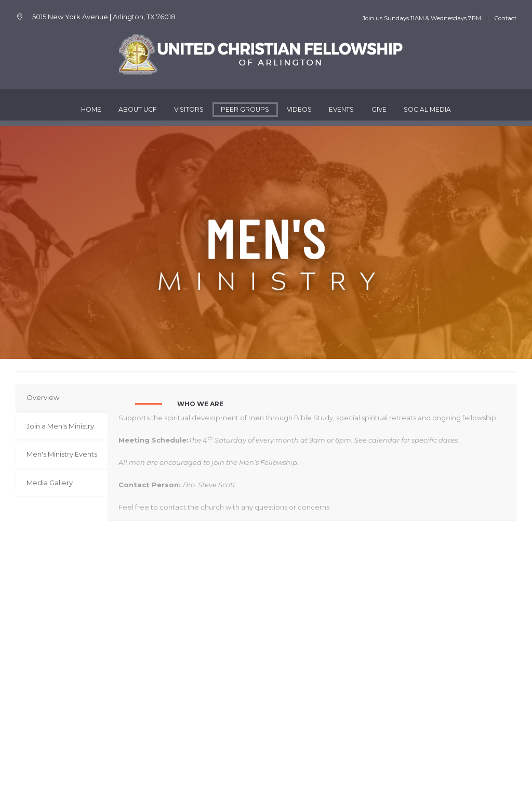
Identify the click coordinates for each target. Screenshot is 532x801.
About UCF (137, 109)
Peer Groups (245, 109)
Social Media (427, 109)
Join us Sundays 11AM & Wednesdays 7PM (422, 18)
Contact (506, 18)
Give (379, 109)
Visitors (189, 109)
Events (341, 109)
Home (91, 109)
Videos (299, 109)
